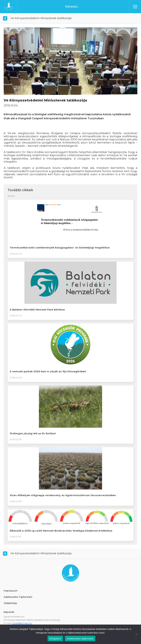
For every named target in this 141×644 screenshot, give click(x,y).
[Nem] (136, 634)
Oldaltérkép (10, 603)
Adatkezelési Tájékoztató (18, 597)
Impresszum (11, 591)
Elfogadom (55, 639)
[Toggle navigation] (135, 7)
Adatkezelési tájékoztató (80, 639)
